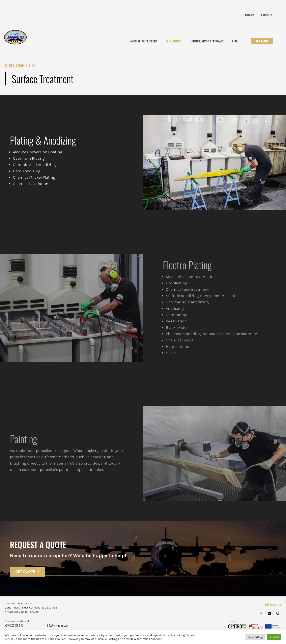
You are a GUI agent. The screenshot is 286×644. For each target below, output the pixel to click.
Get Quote (262, 41)
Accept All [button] (274, 637)
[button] (182, 41)
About (236, 41)
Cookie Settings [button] (255, 637)
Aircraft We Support (144, 41)
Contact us (266, 15)
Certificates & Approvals (207, 41)
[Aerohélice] (15, 41)
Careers (250, 15)
